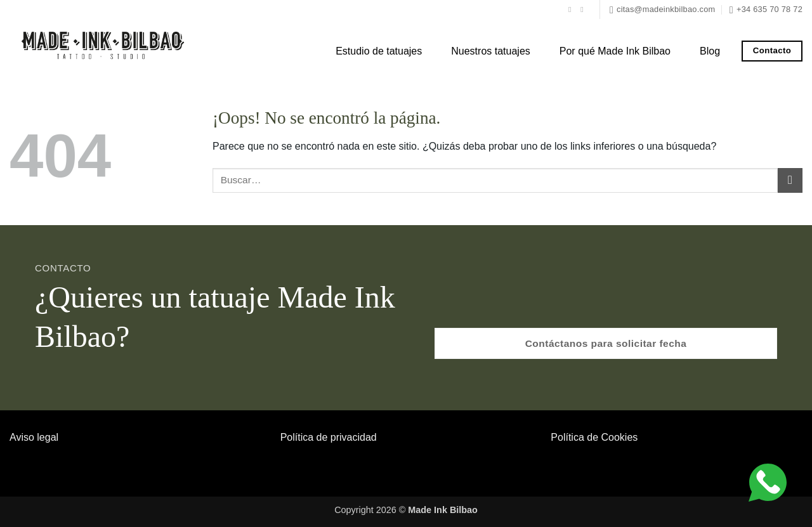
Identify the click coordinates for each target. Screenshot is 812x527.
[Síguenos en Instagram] (584, 10)
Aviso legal (34, 437)
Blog (710, 51)
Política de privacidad (329, 437)
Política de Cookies (594, 437)
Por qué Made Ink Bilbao (615, 51)
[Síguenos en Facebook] (572, 10)
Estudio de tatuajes (379, 51)
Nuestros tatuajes (491, 51)
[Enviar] (790, 180)
